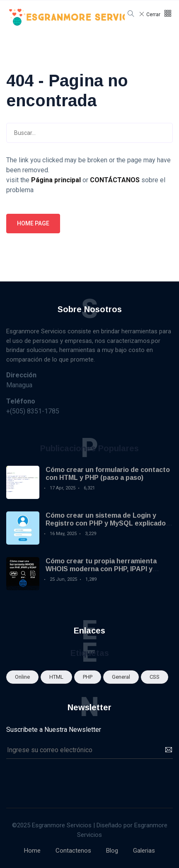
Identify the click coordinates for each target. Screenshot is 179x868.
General (121, 677)
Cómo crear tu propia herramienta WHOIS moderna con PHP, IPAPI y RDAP (101, 569)
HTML (56, 677)
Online (22, 677)
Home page (33, 223)
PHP (88, 677)
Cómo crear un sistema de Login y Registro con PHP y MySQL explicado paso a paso (106, 523)
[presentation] (69, 779)
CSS (155, 677)
